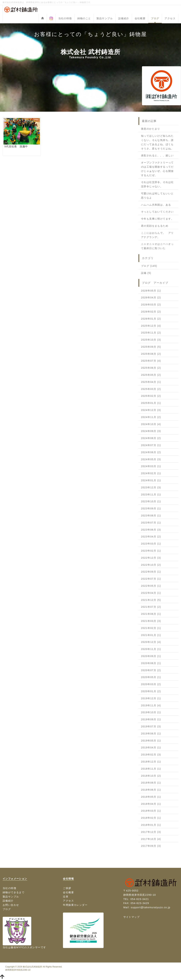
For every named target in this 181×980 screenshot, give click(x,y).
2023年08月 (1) (151, 516)
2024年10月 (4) (151, 424)
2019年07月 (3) (151, 726)
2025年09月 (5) (151, 347)
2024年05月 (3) (151, 459)
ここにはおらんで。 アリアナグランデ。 (157, 235)
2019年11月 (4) (151, 705)
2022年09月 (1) (151, 572)
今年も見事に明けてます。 (157, 219)
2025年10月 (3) (151, 340)
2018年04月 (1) (151, 804)
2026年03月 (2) (151, 305)
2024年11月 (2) (151, 417)
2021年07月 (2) (151, 607)
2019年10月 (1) (151, 712)
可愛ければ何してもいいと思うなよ (157, 196)
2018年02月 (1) (151, 818)
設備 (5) (146, 273)
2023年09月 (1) (151, 508)
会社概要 (140, 18)
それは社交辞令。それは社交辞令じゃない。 (157, 184)
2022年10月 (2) (151, 565)
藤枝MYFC (17, 947)
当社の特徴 (65, 18)
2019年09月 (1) (151, 719)
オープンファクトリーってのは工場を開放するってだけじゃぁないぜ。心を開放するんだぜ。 (157, 169)
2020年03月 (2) (151, 684)
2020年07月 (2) (151, 670)
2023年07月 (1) (151, 523)
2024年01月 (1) (151, 480)
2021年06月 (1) (151, 614)
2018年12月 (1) (151, 762)
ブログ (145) (149, 266)
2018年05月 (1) (151, 797)
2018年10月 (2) (151, 776)
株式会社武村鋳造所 (32, 967)
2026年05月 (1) (151, 291)
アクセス (170, 18)
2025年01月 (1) (151, 403)
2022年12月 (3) (151, 558)
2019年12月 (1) (151, 698)
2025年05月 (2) (151, 375)
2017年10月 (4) (151, 839)
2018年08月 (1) (151, 783)
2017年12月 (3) (151, 832)
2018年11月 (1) (151, 769)
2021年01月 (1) (151, 635)
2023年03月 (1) (151, 544)
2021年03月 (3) (151, 621)
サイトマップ (132, 917)
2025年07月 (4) (151, 361)
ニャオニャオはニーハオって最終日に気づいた (157, 246)
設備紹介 (124, 18)
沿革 (66, 897)
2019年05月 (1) (151, 741)
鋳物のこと (84, 18)
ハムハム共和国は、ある (156, 205)
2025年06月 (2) (151, 368)
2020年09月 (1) (151, 656)
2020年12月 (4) (151, 642)
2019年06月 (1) (151, 734)
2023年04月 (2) (151, 537)
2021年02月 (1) (151, 628)
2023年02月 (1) (151, 551)
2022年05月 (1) (151, 586)
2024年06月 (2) (151, 452)
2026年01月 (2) (151, 319)
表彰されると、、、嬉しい (157, 155)
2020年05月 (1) (151, 677)
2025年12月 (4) (151, 326)
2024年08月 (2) (151, 438)
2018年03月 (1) (151, 811)
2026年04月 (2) (151, 298)
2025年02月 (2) (151, 396)
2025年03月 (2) (151, 389)
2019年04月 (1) (151, 747)
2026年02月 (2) (151, 312)
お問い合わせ (11, 905)
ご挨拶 (67, 888)
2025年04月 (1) (151, 382)
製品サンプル (105, 18)
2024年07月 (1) (151, 445)
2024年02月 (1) (151, 473)
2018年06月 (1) (151, 790)
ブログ (155, 18)
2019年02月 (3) (151, 755)
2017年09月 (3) (151, 846)
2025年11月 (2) (151, 333)
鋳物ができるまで (14, 892)
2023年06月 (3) (151, 530)
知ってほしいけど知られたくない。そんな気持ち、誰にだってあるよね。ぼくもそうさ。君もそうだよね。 (157, 142)
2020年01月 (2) (151, 691)
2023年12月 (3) (151, 487)
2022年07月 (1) (151, 579)
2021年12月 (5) (151, 600)
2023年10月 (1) (151, 501)
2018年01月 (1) (151, 825)
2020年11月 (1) (151, 649)
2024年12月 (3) (151, 410)
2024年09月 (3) (151, 431)
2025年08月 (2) (151, 354)
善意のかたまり (151, 129)
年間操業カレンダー (75, 905)
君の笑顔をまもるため (155, 226)
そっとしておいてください (157, 212)
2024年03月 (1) (151, 466)
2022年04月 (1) (151, 593)
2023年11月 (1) (151, 495)
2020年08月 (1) (151, 663)
